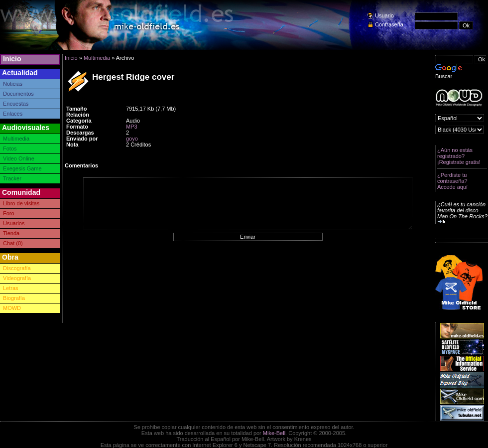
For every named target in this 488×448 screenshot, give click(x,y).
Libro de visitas (21, 203)
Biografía (14, 298)
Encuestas (16, 104)
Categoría (79, 121)
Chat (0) (13, 243)
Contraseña (389, 24)
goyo (132, 139)
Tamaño (76, 109)
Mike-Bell (274, 433)
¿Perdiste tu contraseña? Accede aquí (452, 181)
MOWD (12, 308)
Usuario (384, 15)
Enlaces (13, 114)
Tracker (12, 178)
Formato (77, 127)
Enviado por (82, 139)
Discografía (17, 268)
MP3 (132, 127)
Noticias (13, 84)
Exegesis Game (22, 168)
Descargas (80, 133)
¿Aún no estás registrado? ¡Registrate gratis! (459, 156)
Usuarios (14, 223)
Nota (72, 145)
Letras (11, 288)
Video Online (19, 158)
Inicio (12, 59)
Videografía (17, 278)
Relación (78, 115)
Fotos (10, 149)
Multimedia (16, 139)
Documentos (18, 94)
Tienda (11, 233)
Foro (9, 213)
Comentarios (81, 165)
